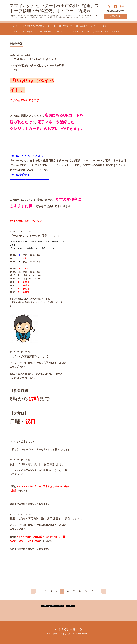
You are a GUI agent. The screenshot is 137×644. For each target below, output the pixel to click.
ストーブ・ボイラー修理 (22, 32)
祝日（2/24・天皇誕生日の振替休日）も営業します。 (47, 519)
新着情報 (16, 44)
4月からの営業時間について (29, 356)
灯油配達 (51, 26)
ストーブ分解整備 (44, 32)
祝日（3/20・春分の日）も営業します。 (37, 464)
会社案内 (116, 32)
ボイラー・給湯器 (99, 26)
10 (92, 591)
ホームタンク (61, 32)
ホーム (15, 26)
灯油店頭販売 (82, 26)
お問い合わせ (115, 16)
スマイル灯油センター (69, 629)
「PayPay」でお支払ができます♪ (33, 59)
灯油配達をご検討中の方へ (33, 26)
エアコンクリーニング (80, 32)
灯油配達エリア (66, 26)
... (98, 591)
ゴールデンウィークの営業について (35, 236)
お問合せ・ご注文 (101, 32)
